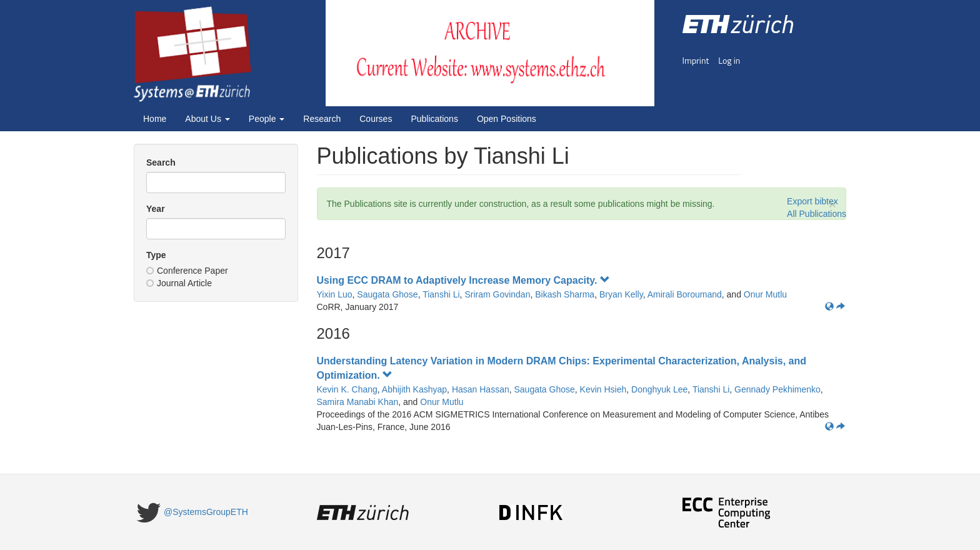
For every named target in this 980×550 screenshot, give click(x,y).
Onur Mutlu (765, 294)
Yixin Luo (335, 294)
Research (322, 119)
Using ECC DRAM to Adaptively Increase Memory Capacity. (463, 280)
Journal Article (179, 283)
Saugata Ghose (387, 294)
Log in (729, 60)
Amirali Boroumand (685, 294)
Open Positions (507, 119)
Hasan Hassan (481, 389)
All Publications (817, 214)
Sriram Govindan (497, 294)
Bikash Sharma (565, 294)
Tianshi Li (441, 294)
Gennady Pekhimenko (777, 389)
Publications (434, 119)
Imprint (696, 60)
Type (156, 255)
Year (156, 209)
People (267, 119)
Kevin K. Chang (347, 389)
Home (155, 119)
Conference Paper (187, 271)
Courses (376, 119)
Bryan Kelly (621, 294)
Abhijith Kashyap (414, 389)
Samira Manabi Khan (358, 402)
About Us (207, 119)
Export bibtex (812, 201)
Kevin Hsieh (603, 389)
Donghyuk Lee (659, 389)
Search (161, 162)
